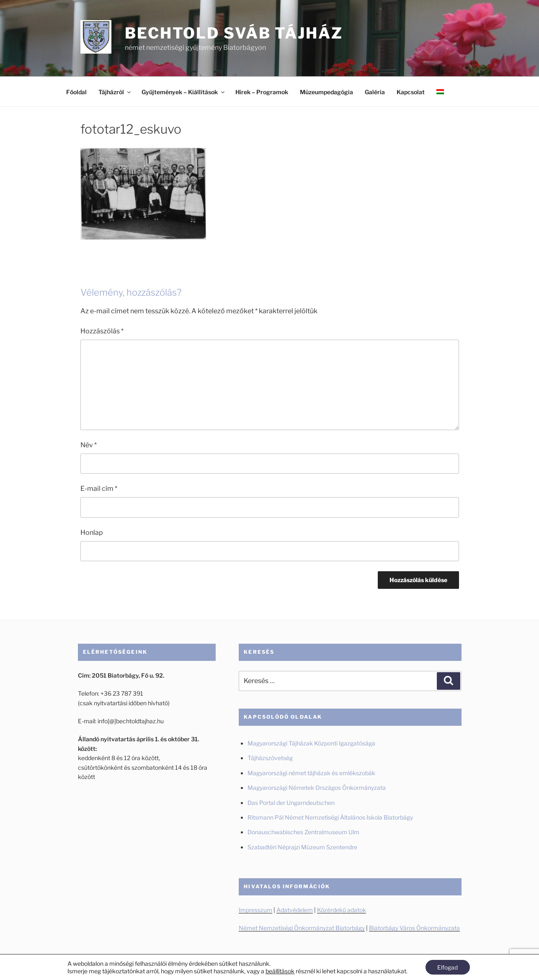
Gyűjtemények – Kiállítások (184, 92)
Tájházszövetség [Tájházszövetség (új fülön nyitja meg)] (270, 758)
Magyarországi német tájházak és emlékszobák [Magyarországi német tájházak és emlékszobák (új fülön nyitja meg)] (311, 773)
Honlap (92, 533)
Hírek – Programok (262, 92)
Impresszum (255, 910)
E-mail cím (99, 489)
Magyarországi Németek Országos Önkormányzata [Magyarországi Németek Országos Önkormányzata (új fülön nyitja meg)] (317, 788)
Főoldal (76, 92)
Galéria (375, 92)
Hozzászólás (102, 331)
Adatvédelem (295, 910)
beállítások (280, 971)
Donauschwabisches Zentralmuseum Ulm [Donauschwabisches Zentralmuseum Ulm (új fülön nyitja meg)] (303, 832)
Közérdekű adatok (342, 910)
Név (89, 445)
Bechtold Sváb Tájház (234, 33)
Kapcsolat (411, 92)
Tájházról (115, 92)
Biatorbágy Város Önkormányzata (414, 928)
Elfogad (447, 967)
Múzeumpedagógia (326, 92)
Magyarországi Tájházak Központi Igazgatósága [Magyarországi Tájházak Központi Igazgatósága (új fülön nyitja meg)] (311, 743)
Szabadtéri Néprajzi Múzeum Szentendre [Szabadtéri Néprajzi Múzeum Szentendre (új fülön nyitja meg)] (303, 847)
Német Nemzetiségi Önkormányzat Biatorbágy (302, 928)
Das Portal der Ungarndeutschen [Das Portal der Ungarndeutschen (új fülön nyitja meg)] (291, 803)
